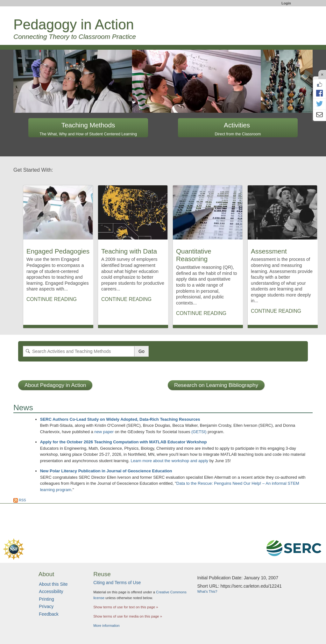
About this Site (53, 584)
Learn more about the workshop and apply (169, 461)
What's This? (207, 591)
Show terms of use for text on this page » (126, 607)
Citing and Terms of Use (117, 583)
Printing (46, 599)
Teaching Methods (88, 129)
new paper (104, 432)
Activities (238, 129)
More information (106, 626)
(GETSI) (199, 432)
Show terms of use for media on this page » (128, 616)
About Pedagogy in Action (55, 385)
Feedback (49, 614)
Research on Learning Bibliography (216, 385)
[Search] (79, 351)
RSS (20, 500)
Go (142, 351)
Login (286, 3)
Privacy (46, 606)
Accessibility (51, 591)
